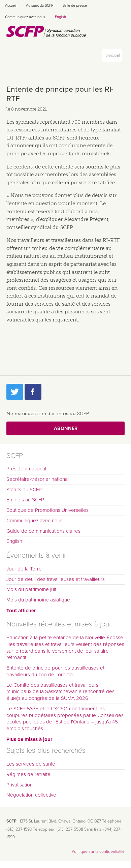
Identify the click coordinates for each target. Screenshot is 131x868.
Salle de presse (75, 6)
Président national (26, 469)
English (60, 17)
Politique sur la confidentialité (98, 851)
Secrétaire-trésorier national (38, 479)
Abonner (66, 428)
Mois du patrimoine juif (31, 589)
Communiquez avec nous (25, 17)
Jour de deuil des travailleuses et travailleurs (56, 579)
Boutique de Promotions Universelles (47, 510)
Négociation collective (31, 795)
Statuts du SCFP (24, 490)
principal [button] (114, 57)
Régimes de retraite (28, 774)
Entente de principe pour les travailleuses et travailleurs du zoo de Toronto (55, 671)
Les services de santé (31, 764)
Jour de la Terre (24, 569)
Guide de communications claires (43, 531)
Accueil (11, 6)
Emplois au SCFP (25, 500)
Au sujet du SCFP (40, 6)
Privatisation (20, 785)
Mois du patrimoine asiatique (38, 600)
